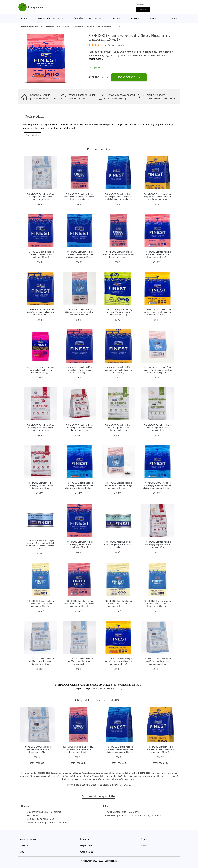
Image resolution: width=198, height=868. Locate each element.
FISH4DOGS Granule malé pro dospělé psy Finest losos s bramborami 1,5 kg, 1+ (157, 254)
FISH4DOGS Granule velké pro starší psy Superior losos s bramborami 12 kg (41, 197)
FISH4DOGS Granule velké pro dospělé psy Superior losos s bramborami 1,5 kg (41, 485)
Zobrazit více (33, 135)
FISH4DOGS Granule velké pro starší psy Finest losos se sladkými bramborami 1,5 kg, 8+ (80, 604)
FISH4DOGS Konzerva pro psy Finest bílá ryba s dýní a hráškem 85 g (118, 544)
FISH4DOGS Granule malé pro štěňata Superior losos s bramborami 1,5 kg (118, 428)
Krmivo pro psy (56, 26)
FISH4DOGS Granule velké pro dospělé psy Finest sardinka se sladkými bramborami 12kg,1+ (79, 254)
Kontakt (144, 846)
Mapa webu (86, 846)
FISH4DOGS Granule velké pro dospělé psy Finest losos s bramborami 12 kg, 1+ (79, 544)
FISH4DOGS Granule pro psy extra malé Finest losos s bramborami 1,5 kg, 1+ (41, 370)
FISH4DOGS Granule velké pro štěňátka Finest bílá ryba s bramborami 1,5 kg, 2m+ (119, 604)
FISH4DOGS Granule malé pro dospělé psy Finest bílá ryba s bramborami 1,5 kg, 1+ (118, 661)
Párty (134, 18)
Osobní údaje (87, 852)
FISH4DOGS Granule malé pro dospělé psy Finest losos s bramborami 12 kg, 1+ (41, 254)
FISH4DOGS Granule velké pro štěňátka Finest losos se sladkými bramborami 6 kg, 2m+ (157, 370)
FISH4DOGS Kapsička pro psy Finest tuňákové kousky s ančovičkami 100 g (119, 312)
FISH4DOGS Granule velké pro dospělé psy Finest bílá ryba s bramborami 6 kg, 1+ (41, 312)
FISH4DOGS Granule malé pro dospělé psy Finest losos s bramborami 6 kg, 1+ (80, 370)
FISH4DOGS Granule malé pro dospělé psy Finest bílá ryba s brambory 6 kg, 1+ (118, 370)
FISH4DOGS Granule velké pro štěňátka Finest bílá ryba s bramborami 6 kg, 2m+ (157, 604)
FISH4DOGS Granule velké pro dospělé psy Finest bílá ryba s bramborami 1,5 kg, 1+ (157, 312)
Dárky (115, 18)
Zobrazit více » (96, 59)
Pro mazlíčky (40, 26)
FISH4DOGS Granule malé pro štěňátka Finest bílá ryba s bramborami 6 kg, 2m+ (41, 604)
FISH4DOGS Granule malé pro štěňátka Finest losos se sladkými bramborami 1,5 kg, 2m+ (118, 485)
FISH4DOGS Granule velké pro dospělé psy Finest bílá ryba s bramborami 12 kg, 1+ (157, 197)
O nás (144, 839)
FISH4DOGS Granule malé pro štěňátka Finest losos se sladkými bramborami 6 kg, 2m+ (80, 312)
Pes (47, 26)
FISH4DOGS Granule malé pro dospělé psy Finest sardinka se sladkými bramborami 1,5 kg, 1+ (80, 485)
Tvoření (171, 18)
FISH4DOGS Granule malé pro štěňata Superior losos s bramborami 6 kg (157, 428)
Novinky (24, 846)
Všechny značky (28, 839)
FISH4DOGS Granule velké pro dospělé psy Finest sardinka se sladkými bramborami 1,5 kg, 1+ (157, 485)
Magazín (84, 839)
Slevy (23, 852)
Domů (24, 18)
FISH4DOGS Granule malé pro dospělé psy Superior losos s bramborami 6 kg (157, 544)
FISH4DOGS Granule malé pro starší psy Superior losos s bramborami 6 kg (80, 661)
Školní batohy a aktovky (86, 18)
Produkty (30, 26)
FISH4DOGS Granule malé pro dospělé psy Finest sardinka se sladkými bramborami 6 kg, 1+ (118, 197)
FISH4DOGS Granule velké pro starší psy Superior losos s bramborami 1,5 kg (157, 661)
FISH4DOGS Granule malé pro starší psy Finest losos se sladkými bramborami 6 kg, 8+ (80, 197)
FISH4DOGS (124, 785)
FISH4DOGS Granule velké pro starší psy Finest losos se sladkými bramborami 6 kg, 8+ (118, 254)
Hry (152, 18)
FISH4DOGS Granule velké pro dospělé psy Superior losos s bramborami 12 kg (41, 428)
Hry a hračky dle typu (50, 18)
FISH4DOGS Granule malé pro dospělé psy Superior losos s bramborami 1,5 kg (80, 428)
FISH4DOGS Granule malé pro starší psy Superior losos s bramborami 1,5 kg (41, 661)
